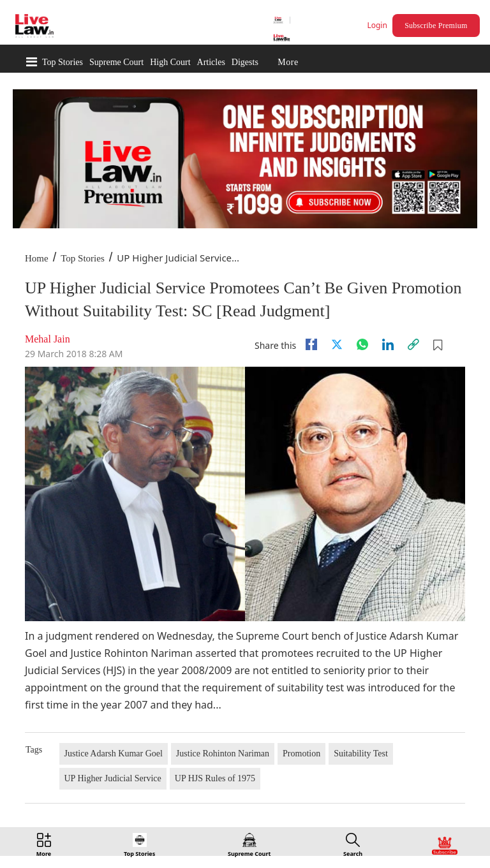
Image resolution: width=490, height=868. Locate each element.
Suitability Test (361, 754)
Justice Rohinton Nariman (223, 754)
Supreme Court (116, 62)
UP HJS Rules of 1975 (215, 778)
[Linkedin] (388, 344)
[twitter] (337, 344)
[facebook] (311, 344)
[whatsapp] (362, 344)
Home (37, 258)
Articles (211, 62)
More (288, 62)
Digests (245, 62)
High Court (170, 62)
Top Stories (63, 62)
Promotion (301, 754)
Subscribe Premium (436, 26)
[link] (413, 344)
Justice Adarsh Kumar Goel (114, 754)
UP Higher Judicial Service (113, 778)
